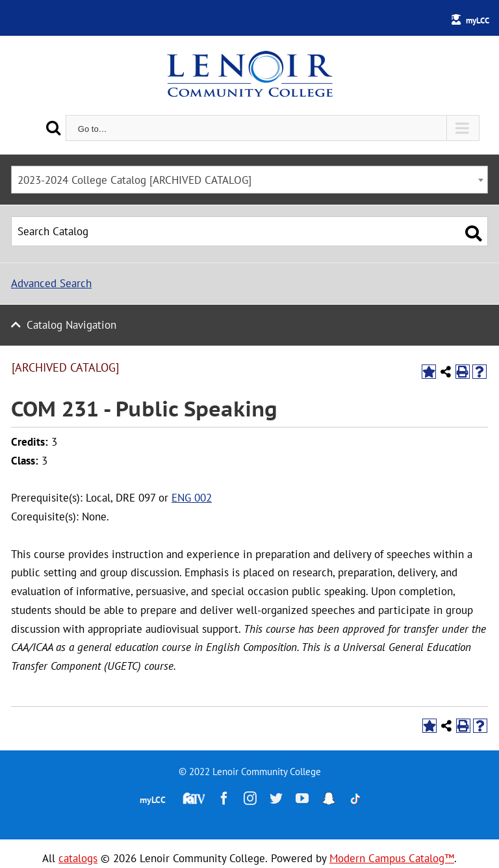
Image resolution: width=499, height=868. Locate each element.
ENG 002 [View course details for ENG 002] (192, 498)
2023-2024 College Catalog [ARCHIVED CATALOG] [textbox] (134, 180)
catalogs (78, 858)
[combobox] (249, 180)
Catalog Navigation (71, 325)
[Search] (53, 128)
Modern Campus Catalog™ (392, 858)
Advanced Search (51, 283)
